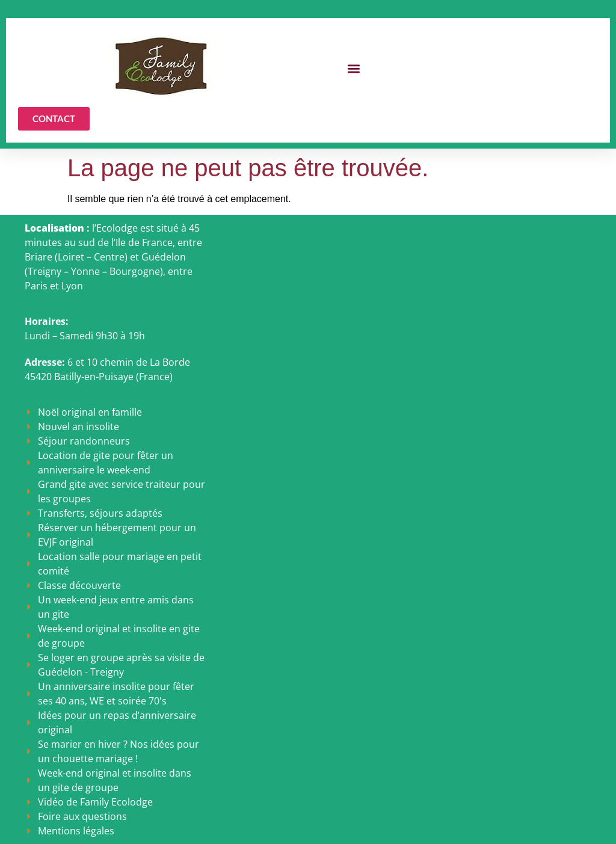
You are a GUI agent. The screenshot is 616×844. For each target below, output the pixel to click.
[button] (354, 69)
